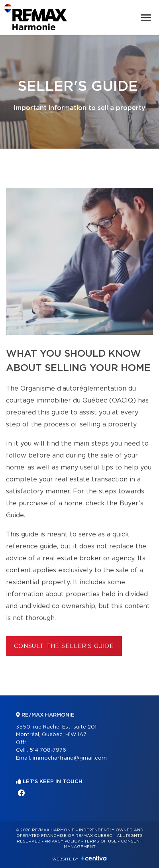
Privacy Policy (62, 841)
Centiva (94, 858)
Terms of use (100, 841)
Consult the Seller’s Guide (64, 646)
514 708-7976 (48, 750)
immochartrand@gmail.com (70, 758)
